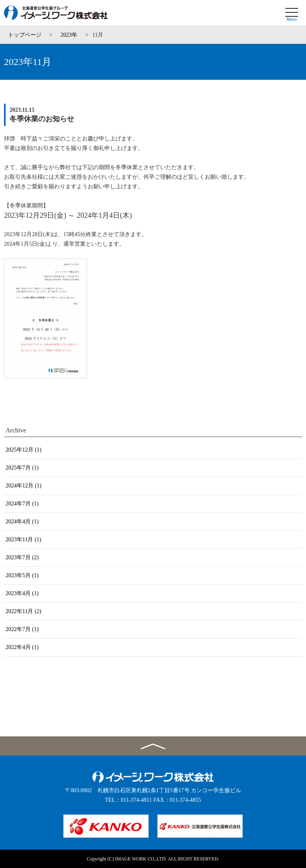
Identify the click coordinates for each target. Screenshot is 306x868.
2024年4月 (22, 522)
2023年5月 (22, 575)
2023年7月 (22, 557)
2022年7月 (22, 629)
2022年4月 (22, 647)
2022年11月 (23, 611)
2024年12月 (24, 486)
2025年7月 (22, 468)
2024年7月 (22, 504)
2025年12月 (24, 450)
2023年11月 (23, 540)
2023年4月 (22, 593)
